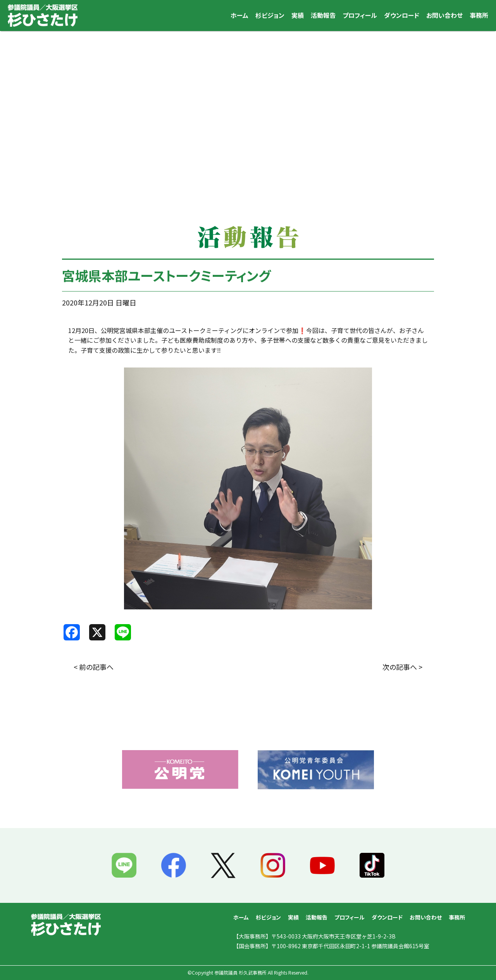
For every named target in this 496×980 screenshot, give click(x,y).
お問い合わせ (444, 15)
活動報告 (323, 15)
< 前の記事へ (94, 667)
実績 (298, 15)
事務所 (479, 15)
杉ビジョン (270, 15)
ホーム (239, 15)
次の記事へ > (402, 667)
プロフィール (360, 15)
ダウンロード (402, 15)
